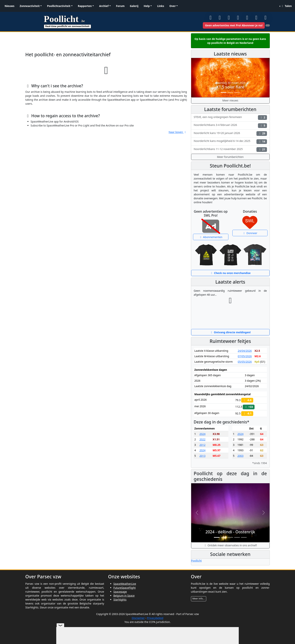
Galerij (134, 6)
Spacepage (120, 592)
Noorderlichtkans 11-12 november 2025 (230, 150)
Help (147, 6)
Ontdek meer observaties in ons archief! (230, 545)
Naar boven (178, 132)
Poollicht (197, 561)
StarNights (120, 599)
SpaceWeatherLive (125, 584)
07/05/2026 (245, 356)
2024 (202, 434)
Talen (286, 6)
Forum (120, 6)
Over (173, 6)
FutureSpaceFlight (125, 588)
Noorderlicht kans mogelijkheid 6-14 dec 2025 (230, 141)
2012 (202, 445)
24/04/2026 (245, 351)
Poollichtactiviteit (59, 6)
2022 (202, 439)
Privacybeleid (155, 618)
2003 (240, 456)
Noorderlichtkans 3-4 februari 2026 (230, 125)
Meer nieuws (230, 100)
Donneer (250, 233)
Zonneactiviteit (30, 6)
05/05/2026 (245, 362)
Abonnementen (211, 237)
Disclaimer (138, 618)
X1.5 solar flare (230, 87)
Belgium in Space (124, 596)
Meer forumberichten (230, 157)
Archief (104, 6)
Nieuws (10, 6)
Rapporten (85, 6)
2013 (202, 456)
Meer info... (199, 599)
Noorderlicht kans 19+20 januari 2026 (230, 134)
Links (161, 6)
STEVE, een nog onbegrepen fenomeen (230, 118)
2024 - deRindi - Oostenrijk (230, 532)
